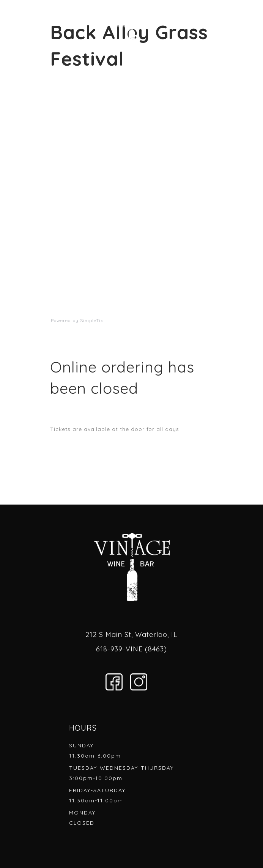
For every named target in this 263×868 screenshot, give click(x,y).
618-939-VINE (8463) (131, 649)
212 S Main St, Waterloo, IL (131, 634)
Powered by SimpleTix (77, 320)
